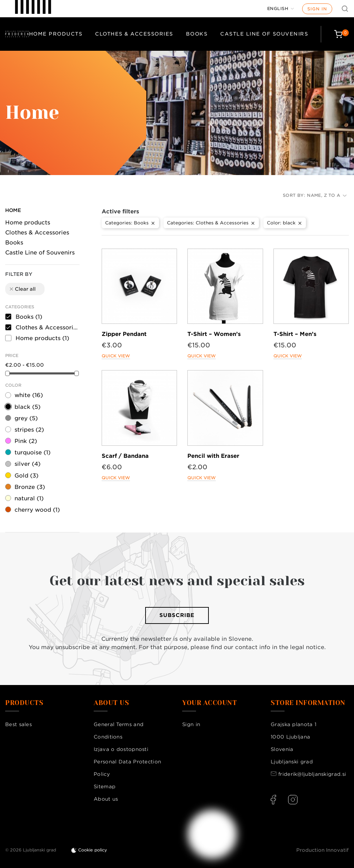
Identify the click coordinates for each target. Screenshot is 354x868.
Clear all (22, 289)
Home (13, 210)
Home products (56, 34)
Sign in (317, 9)
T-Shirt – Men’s (295, 334)
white (29, 395)
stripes (29, 430)
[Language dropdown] (281, 9)
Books (197, 34)
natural (29, 498)
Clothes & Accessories (134, 34)
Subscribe (177, 615)
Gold (26, 476)
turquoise (32, 452)
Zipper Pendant (124, 334)
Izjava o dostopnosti (121, 749)
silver (27, 464)
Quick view (116, 356)
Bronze (30, 487)
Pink (26, 441)
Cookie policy (93, 850)
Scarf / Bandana (125, 456)
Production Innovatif (323, 850)
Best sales (18, 724)
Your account (209, 703)
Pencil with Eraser (213, 456)
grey (26, 418)
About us (106, 799)
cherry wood (37, 510)
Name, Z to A (327, 195)
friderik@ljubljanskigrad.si (312, 774)
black (27, 407)
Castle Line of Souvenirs (264, 34)
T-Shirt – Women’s (214, 334)
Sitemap (105, 787)
